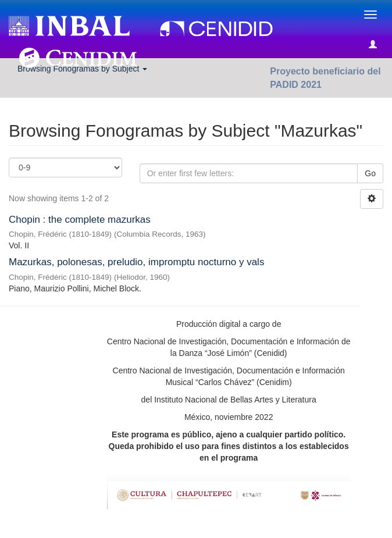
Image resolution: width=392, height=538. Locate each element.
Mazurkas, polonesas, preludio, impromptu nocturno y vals (136, 262)
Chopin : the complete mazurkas (80, 220)
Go (370, 173)
